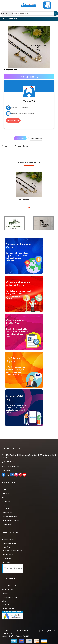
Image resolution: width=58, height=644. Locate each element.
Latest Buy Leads (7, 590)
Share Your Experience (9, 517)
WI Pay (4, 601)
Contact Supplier (13, 120)
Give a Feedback (7, 558)
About (4, 490)
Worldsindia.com (33, 631)
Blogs (3, 505)
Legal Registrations (8, 539)
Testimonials (6, 501)
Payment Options (7, 555)
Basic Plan (5, 593)
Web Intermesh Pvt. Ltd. (20, 636)
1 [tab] (29, 207)
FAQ (3, 497)
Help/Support (6, 562)
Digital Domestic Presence (10, 520)
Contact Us (5, 494)
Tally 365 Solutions (8, 605)
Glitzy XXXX (29, 101)
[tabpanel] (29, 187)
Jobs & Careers (7, 513)
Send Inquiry (29, 77)
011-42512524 (9, 462)
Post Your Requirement (9, 597)
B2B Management (8, 609)
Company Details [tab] (36, 138)
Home (3, 19)
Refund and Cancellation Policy (12, 551)
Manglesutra (23, 200)
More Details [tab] (20, 138)
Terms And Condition (9, 543)
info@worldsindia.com (11, 466)
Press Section (6, 509)
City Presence (6, 524)
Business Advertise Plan (10, 586)
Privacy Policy (6, 547)
